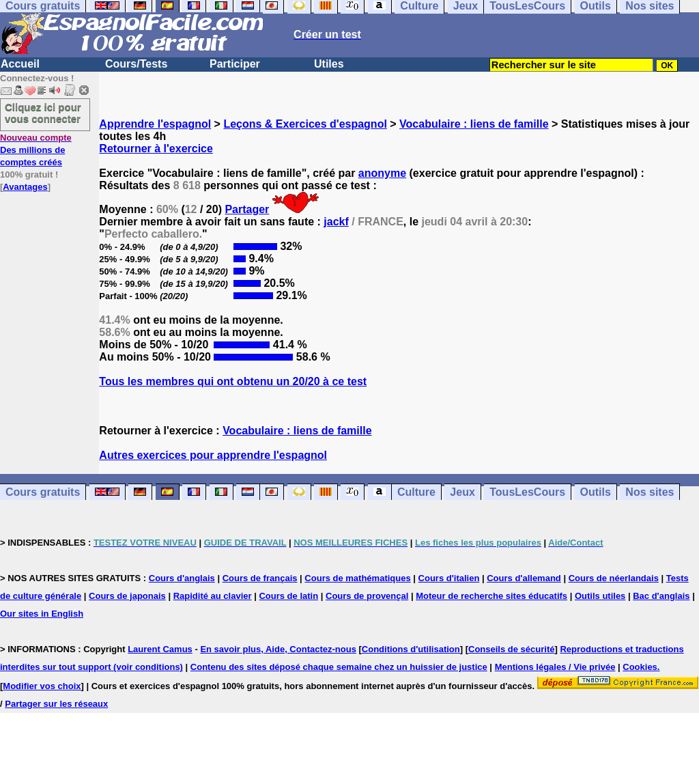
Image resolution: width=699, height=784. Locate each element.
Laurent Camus (160, 649)
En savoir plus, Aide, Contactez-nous (278, 649)
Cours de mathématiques (357, 578)
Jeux (462, 492)
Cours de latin (288, 596)
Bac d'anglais (661, 596)
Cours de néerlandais (614, 578)
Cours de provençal (367, 596)
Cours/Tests (136, 64)
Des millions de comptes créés (36, 150)
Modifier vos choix (42, 686)
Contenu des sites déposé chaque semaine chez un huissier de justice (339, 667)
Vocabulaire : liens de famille (474, 124)
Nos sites (650, 492)
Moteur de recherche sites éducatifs (491, 596)
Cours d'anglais (182, 578)
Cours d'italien (449, 578)
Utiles (329, 64)
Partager (247, 209)
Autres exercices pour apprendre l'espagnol (213, 455)
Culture (416, 492)
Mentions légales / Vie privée (555, 667)
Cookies (640, 667)
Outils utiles (600, 596)
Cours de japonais (127, 596)
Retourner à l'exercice (156, 149)
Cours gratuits (43, 492)
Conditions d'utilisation (411, 649)
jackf (336, 222)
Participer (235, 64)
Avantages (25, 187)
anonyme (382, 173)
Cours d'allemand (524, 578)
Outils (596, 492)
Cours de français (260, 578)
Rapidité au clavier (213, 596)
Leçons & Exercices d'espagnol (305, 124)
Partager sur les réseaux (56, 704)
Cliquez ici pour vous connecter (43, 113)
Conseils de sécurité (511, 649)
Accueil (20, 64)
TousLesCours (527, 492)
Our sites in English (42, 614)
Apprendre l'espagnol (155, 124)
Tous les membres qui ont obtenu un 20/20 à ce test (233, 381)
